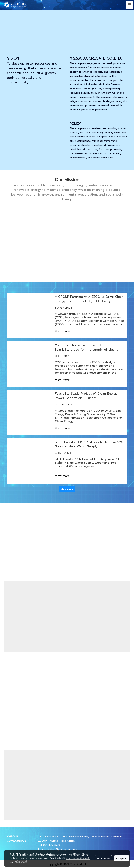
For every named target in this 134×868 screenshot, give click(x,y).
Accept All (122, 858)
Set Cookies (103, 858)
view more (67, 489)
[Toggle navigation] (129, 5)
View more (63, 331)
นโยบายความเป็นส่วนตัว (78, 858)
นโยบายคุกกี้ (21, 862)
